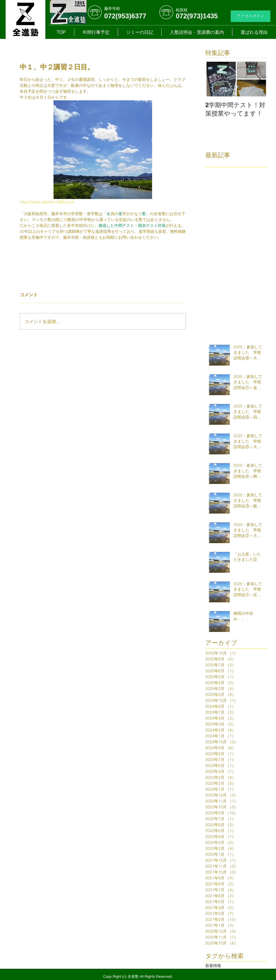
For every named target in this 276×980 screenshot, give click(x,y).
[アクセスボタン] (251, 16)
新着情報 (213, 966)
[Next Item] (258, 79)
